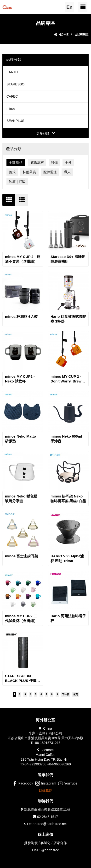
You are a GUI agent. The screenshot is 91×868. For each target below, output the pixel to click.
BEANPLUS (15, 121)
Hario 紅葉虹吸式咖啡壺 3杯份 (68, 319)
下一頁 (66, 694)
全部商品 (16, 162)
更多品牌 (46, 133)
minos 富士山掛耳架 (22, 556)
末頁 (75, 694)
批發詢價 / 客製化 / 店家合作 (45, 843)
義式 (12, 172)
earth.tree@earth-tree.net (48, 824)
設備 (54, 162)
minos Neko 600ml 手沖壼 (66, 439)
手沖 (68, 162)
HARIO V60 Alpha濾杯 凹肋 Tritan (67, 558)
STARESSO (15, 84)
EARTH (12, 72)
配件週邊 (50, 172)
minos (11, 109)
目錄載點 (45, 790)
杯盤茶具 (29, 172)
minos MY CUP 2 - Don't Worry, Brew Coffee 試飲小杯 (66, 379)
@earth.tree (50, 850)
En (69, 7)
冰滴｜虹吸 (17, 182)
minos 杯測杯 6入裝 (21, 316)
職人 (67, 172)
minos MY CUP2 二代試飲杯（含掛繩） (21, 618)
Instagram (46, 783)
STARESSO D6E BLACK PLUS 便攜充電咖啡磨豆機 (23, 678)
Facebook (23, 783)
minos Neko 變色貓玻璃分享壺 (21, 499)
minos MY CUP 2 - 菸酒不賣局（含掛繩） (23, 259)
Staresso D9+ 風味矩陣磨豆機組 (68, 259)
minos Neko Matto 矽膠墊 (20, 439)
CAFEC (12, 96)
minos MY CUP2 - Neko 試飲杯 (20, 379)
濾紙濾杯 (37, 162)
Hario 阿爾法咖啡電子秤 (68, 618)
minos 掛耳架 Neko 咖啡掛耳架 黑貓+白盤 (68, 499)
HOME (61, 35)
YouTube (68, 783)
